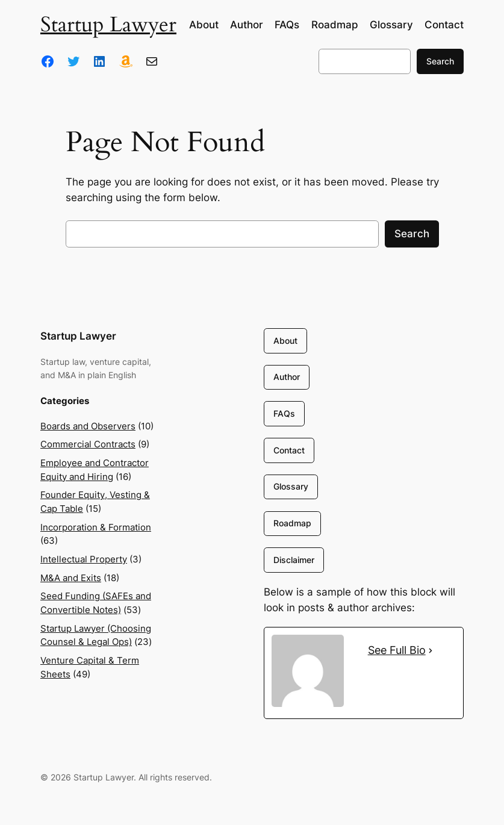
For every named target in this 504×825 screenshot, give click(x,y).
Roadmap (292, 523)
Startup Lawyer (108, 25)
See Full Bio (397, 650)
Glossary (291, 486)
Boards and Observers (88, 426)
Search (440, 61)
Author (287, 377)
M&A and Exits (71, 578)
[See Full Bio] (431, 650)
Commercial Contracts (88, 444)
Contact (289, 450)
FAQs (284, 413)
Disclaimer (294, 560)
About (285, 341)
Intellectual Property (84, 559)
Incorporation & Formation (96, 528)
